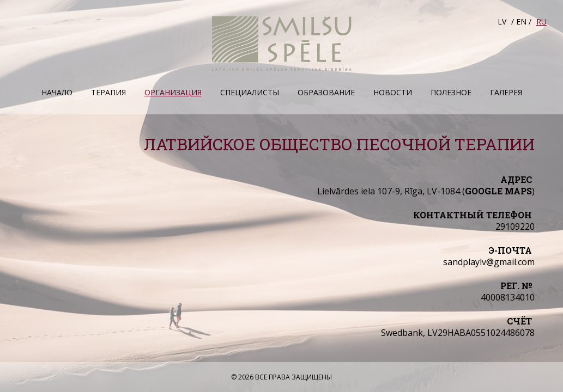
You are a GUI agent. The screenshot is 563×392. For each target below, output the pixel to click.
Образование (326, 92)
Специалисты (250, 92)
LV (502, 22)
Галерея (506, 92)
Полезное (451, 92)
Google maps (498, 191)
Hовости (393, 92)
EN (521, 22)
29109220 (515, 226)
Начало (57, 92)
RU (541, 22)
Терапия (108, 92)
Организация (173, 92)
